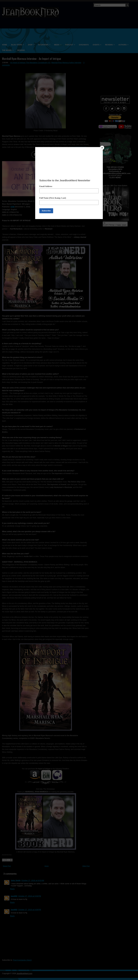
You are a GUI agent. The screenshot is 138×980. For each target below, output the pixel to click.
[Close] (102, 148)
